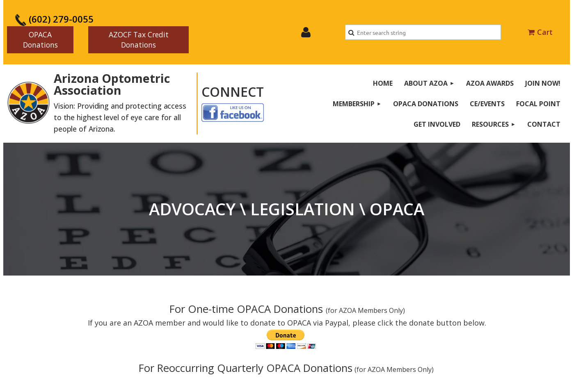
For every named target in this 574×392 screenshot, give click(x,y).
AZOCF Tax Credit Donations (139, 40)
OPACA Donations (40, 40)
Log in (306, 32)
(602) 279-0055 (54, 19)
